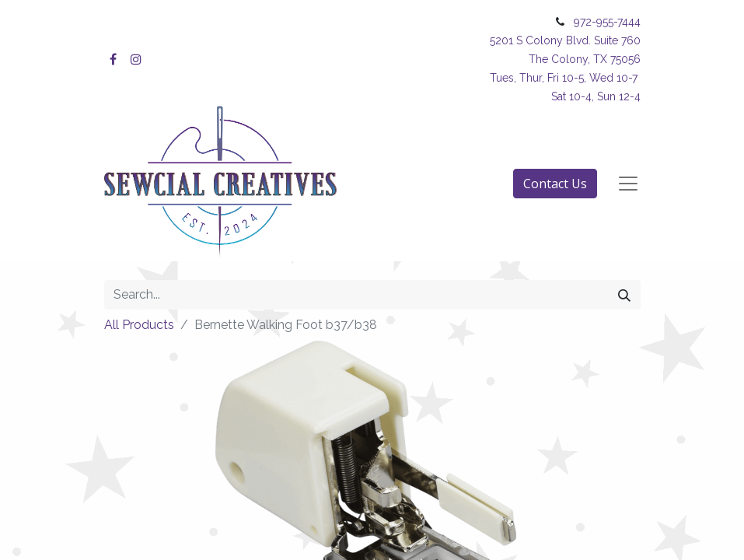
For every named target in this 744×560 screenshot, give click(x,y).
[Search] (624, 295)
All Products (139, 325)
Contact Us (555, 184)
